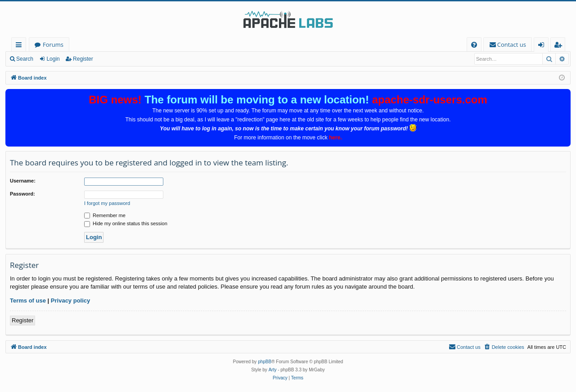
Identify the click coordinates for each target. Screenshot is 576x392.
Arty (273, 370)
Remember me (105, 215)
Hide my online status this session (126, 223)
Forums (53, 45)
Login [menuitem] (543, 46)
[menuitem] (474, 45)
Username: (23, 181)
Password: (22, 194)
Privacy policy (70, 301)
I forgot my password (107, 203)
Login (53, 59)
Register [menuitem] (560, 46)
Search (25, 59)
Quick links (20, 46)
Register (83, 59)
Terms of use (28, 301)
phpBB (265, 362)
